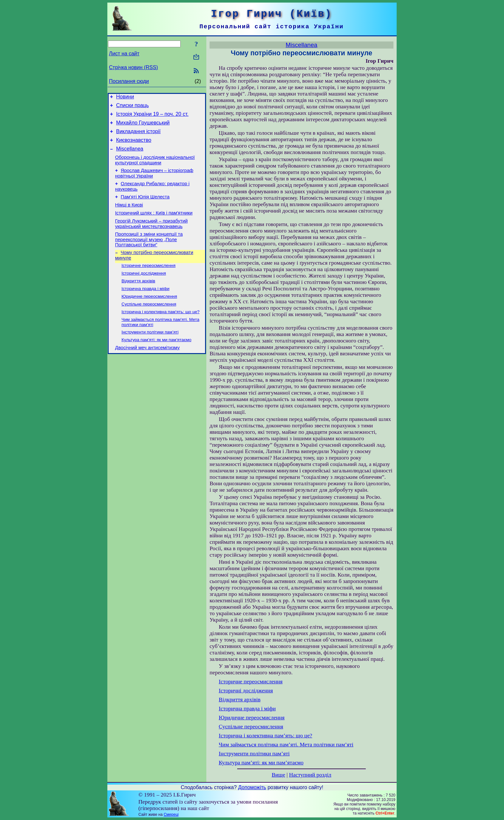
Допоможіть (252, 787)
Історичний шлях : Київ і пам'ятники (154, 225)
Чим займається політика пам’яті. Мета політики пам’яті (286, 745)
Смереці (171, 815)
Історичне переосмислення (148, 282)
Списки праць (132, 107)
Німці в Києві (129, 216)
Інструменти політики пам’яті (150, 353)
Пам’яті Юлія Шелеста (145, 207)
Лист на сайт (124, 54)
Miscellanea (130, 155)
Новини (125, 98)
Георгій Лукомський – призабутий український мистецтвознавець (151, 237)
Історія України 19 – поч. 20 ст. (152, 117)
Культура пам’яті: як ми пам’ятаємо (156, 362)
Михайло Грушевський (143, 127)
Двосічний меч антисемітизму (147, 370)
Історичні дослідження (144, 290)
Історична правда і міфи (145, 307)
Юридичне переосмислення (149, 315)
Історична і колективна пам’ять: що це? (161, 332)
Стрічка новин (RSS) (133, 67)
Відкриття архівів (138, 298)
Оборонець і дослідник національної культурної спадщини (155, 168)
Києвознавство (134, 146)
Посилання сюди (129, 81)
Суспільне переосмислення (149, 323)
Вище (278, 775)
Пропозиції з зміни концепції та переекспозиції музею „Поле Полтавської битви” (149, 254)
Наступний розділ (310, 775)
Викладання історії (138, 136)
